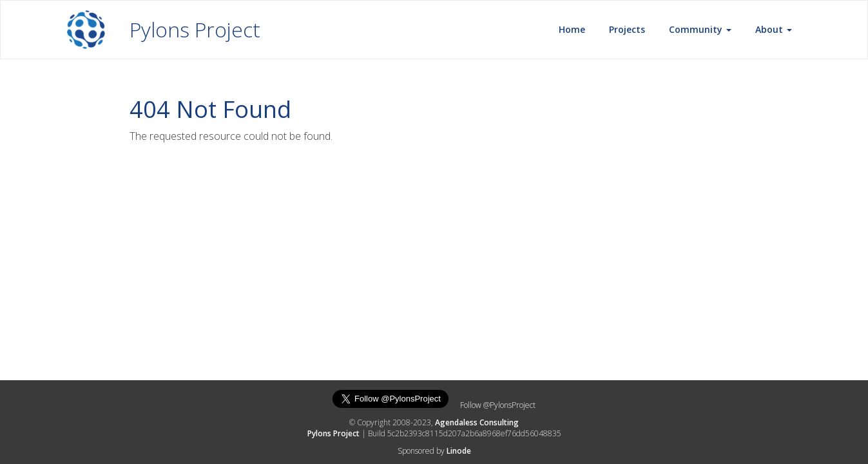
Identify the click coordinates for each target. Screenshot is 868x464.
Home (572, 29)
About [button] (774, 29)
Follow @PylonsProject (498, 405)
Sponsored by (434, 451)
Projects (627, 29)
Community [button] (700, 29)
